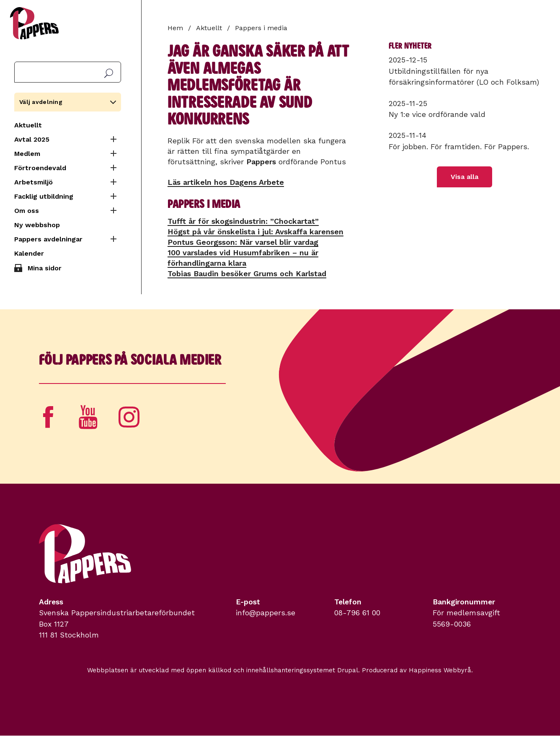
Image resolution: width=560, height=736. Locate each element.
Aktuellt (28, 125)
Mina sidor (45, 268)
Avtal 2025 (32, 139)
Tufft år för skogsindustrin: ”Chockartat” (243, 221)
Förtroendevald (40, 168)
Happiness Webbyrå (440, 670)
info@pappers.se (266, 613)
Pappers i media (261, 28)
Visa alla (465, 177)
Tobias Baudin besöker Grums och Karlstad (247, 273)
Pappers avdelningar (48, 239)
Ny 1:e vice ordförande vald (437, 114)
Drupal (348, 670)
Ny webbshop (37, 225)
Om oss (27, 211)
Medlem (27, 154)
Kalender (29, 253)
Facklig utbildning (44, 196)
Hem (175, 28)
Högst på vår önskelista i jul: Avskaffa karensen (255, 232)
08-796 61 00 (357, 613)
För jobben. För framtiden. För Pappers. (459, 147)
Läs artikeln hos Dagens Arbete (226, 182)
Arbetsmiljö (34, 182)
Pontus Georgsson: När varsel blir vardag (243, 242)
